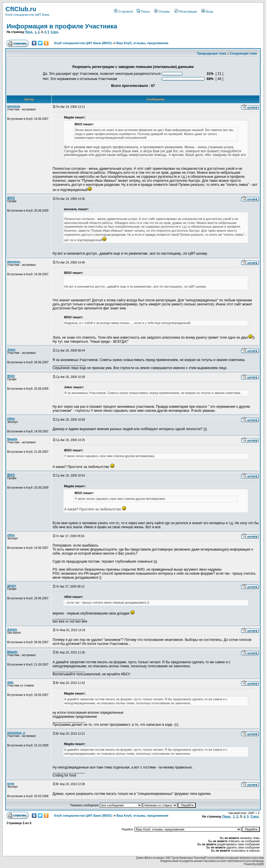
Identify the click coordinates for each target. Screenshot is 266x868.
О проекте (124, 11)
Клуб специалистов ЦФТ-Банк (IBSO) (83, 43)
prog (11, 783)
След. (55, 32)
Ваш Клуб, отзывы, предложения (142, 43)
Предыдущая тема (212, 53)
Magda (12, 439)
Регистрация (186, 11)
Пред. (29, 32)
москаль (14, 106)
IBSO (11, 198)
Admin (12, 629)
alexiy (12, 586)
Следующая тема (243, 53)
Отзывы (162, 11)
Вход (207, 11)
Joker (11, 350)
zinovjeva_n (16, 733)
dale (10, 682)
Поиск (143, 11)
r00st (11, 419)
